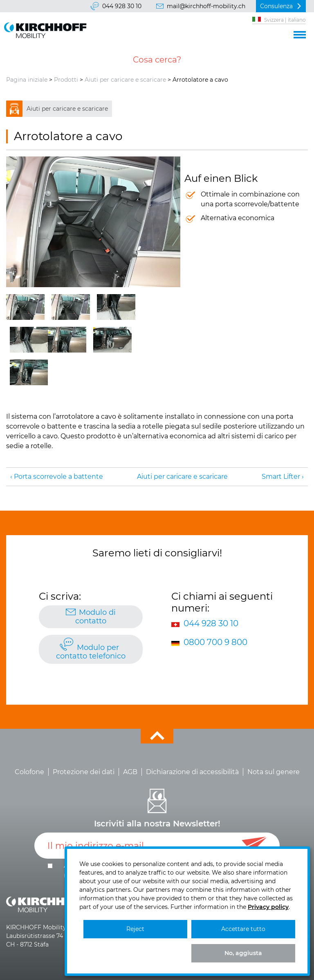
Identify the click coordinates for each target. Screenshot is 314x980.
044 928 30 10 (122, 6)
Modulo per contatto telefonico (91, 652)
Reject (135, 929)
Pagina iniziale (27, 80)
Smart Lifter (281, 477)
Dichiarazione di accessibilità (192, 772)
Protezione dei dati (84, 772)
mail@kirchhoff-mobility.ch (206, 6)
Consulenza (276, 6)
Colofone (29, 772)
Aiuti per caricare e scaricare (125, 80)
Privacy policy (268, 907)
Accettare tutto (243, 929)
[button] (300, 33)
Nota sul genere (274, 772)
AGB (130, 772)
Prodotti (66, 80)
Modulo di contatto (95, 617)
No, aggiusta (243, 953)
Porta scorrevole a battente (58, 477)
